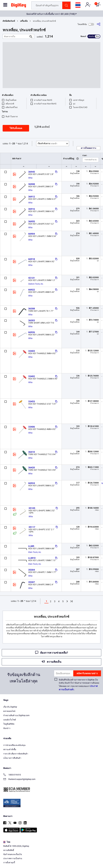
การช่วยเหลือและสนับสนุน (14, 745)
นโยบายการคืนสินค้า (12, 758)
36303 (32, 320)
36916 (32, 209)
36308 (32, 309)
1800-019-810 (12, 775)
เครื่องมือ (24, 21)
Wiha (30, 178)
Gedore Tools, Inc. (36, 284)
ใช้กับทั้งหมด (16, 128)
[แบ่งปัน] (99, 24)
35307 (32, 582)
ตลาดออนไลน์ (9, 711)
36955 (32, 221)
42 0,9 (31, 278)
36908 (32, 184)
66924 (32, 483)
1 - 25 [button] (12, 144)
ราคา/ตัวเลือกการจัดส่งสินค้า (16, 754)
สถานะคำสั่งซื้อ (10, 749)
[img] (19, 6)
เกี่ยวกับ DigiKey (10, 707)
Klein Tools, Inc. (35, 552)
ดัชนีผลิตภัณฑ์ (9, 21)
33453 (32, 401)
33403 (32, 351)
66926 (32, 332)
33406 (32, 427)
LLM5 (31, 546)
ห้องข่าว (7, 728)
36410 (32, 452)
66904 (32, 234)
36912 (32, 197)
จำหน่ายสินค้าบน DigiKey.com (16, 715)
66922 (32, 290)
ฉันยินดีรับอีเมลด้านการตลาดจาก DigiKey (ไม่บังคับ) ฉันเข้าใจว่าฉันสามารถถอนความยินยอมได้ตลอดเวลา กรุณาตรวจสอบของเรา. (79, 685)
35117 (32, 527)
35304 (32, 570)
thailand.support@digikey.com (19, 779)
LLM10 (32, 558)
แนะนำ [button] (47, 144)
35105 (32, 508)
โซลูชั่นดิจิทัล (9, 724)
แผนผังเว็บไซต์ (10, 720)
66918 (32, 259)
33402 (32, 376)
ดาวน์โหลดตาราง (88, 148)
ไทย (7, 842)
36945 (32, 172)
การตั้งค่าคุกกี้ (9, 863)
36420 (32, 468)
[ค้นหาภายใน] (16, 36)
